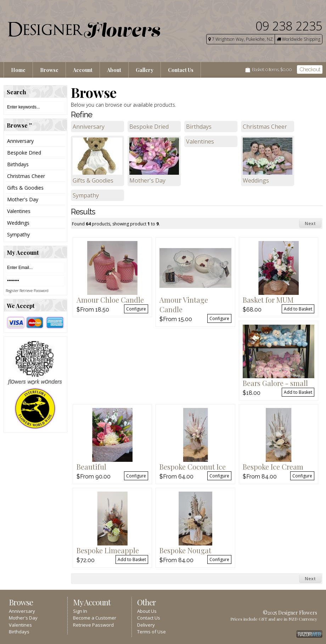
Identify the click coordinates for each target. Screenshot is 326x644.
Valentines (19, 211)
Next (310, 223)
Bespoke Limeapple (108, 550)
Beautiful (91, 467)
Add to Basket (298, 309)
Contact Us (181, 70)
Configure (136, 309)
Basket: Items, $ (272, 70)
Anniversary (20, 141)
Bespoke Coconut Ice (193, 467)
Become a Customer (95, 618)
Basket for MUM (268, 300)
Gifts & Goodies (25, 188)
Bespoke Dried (24, 153)
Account (83, 70)
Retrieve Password (34, 291)
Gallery (145, 70)
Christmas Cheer (26, 176)
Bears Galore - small (275, 383)
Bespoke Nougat (185, 550)
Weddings (18, 223)
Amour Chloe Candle (110, 300)
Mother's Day (23, 199)
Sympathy (18, 234)
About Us (147, 611)
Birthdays (18, 164)
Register (12, 291)
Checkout (310, 69)
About (114, 70)
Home (18, 70)
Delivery (146, 625)
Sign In (80, 611)
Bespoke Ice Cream (273, 467)
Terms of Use (151, 632)
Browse (49, 70)
